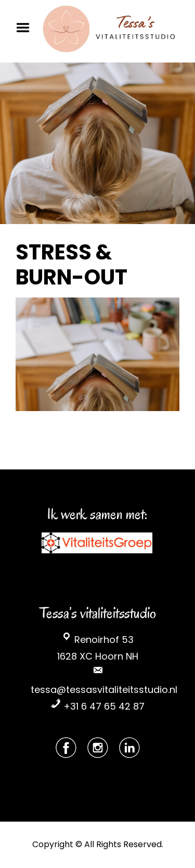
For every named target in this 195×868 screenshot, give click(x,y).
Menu (27, 28)
